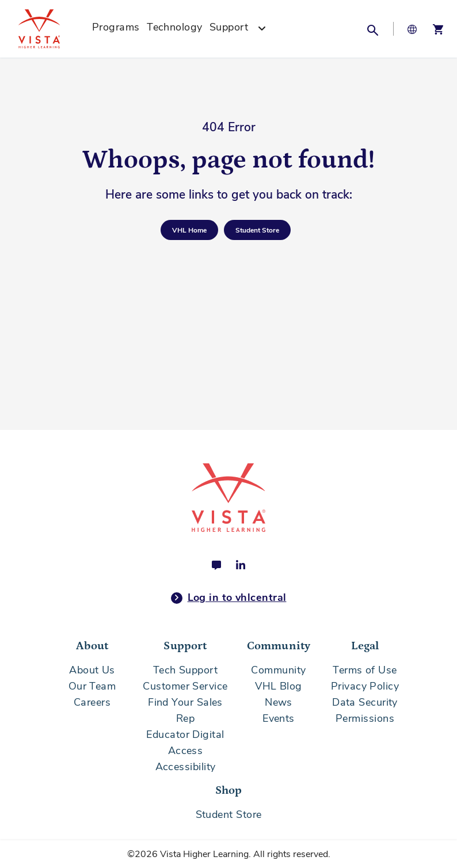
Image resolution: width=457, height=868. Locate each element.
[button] (373, 29)
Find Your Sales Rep (185, 710)
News (279, 702)
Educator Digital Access (185, 743)
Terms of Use (365, 670)
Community (278, 670)
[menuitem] (116, 29)
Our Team (92, 686)
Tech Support (185, 670)
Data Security (365, 702)
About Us (92, 670)
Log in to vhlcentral (229, 598)
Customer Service (185, 686)
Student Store (229, 814)
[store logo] (52, 29)
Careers (92, 702)
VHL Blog (279, 686)
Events (279, 718)
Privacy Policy (365, 686)
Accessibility (186, 767)
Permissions (365, 718)
